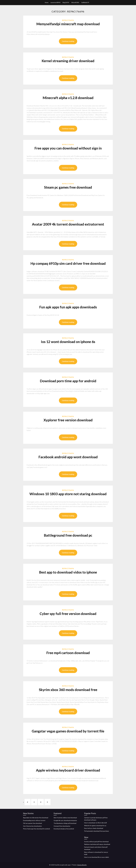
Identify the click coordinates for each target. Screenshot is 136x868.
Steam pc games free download (68, 187)
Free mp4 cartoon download (68, 653)
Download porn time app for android (68, 381)
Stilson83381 (75, 3)
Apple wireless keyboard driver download (68, 770)
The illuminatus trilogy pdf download (65, 823)
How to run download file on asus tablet (97, 857)
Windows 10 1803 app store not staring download (68, 494)
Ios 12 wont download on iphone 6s (68, 342)
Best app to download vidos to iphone (68, 572)
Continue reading (68, 41)
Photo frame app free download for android (36, 829)
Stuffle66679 (85, 3)
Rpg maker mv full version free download (36, 818)
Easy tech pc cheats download (94, 828)
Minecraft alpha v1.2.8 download (68, 98)
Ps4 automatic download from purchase (97, 831)
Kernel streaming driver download (68, 61)
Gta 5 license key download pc (33, 826)
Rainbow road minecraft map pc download (97, 844)
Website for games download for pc (95, 826)
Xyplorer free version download (68, 420)
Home (47, 3)
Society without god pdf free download (96, 842)
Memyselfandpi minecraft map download (68, 24)
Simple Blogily (82, 865)
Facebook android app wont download (68, 457)
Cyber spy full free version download (68, 614)
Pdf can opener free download (32, 823)
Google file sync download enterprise (65, 820)
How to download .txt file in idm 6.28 (95, 823)
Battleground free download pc (68, 535)
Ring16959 (66, 3)
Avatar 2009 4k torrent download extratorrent (68, 224)
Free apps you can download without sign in (68, 148)
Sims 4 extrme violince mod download (65, 818)
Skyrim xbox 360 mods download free (68, 690)
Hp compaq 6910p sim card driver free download (68, 263)
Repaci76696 (68, 20)
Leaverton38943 (55, 3)
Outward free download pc (62, 826)
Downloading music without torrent (34, 820)
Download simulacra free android (64, 829)
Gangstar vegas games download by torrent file (68, 731)
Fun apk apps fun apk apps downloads (68, 307)
